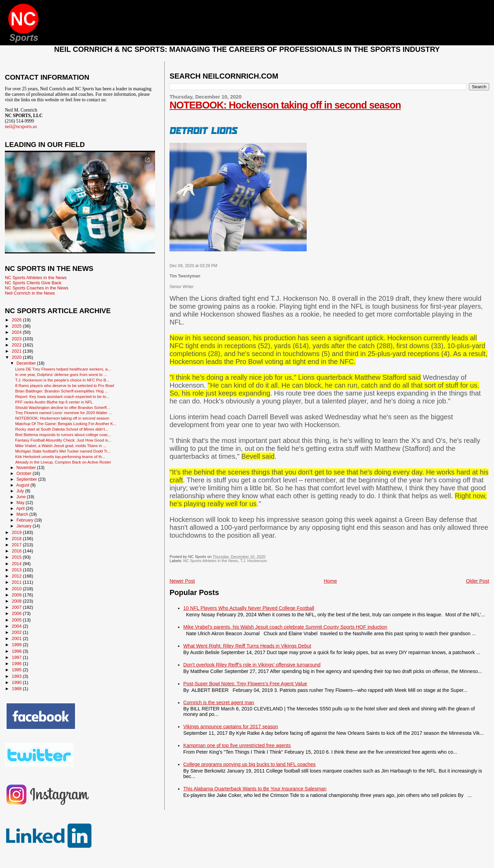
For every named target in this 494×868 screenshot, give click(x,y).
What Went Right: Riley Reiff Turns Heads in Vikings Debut (247, 646)
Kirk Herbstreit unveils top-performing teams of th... (60, 456)
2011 (17, 582)
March (23, 514)
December (27, 363)
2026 (17, 320)
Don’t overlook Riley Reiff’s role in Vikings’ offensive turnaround (252, 665)
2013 (17, 570)
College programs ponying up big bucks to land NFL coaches (249, 764)
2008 (17, 601)
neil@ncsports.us (21, 127)
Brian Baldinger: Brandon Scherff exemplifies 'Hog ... (62, 391)
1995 (17, 670)
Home (330, 581)
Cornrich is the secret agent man (219, 703)
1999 (17, 645)
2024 (17, 332)
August (23, 485)
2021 (17, 351)
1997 (17, 657)
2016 (17, 551)
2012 (17, 576)
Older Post (478, 581)
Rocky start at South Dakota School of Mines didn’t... (62, 429)
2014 (17, 564)
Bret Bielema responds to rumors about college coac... (63, 435)
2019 (17, 532)
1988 (17, 689)
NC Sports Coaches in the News (37, 288)
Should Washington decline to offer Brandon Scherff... (62, 407)
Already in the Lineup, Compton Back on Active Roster (63, 462)
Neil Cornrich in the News (30, 293)
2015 (17, 557)
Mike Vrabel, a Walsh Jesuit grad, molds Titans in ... (61, 446)
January (25, 526)
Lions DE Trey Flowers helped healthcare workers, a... (63, 369)
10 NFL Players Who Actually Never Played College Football (249, 608)
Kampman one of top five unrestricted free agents (237, 745)
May (21, 503)
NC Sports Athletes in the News (211, 561)
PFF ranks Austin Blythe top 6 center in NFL (54, 402)
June (22, 497)
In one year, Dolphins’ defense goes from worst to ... (61, 374)
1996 (17, 664)
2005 (17, 620)
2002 (17, 632)
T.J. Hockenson (254, 561)
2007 (17, 607)
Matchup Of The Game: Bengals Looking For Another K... (66, 424)
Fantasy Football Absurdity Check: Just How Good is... (63, 440)
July (21, 491)
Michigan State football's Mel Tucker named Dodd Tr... (63, 451)
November (27, 468)
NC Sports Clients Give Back (33, 283)
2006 (17, 613)
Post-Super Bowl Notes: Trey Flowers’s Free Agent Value (245, 684)
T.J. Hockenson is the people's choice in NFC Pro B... (62, 380)
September (27, 479)
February (25, 520)
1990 (17, 682)
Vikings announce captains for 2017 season (231, 727)
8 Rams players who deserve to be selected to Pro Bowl (64, 385)
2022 (17, 345)
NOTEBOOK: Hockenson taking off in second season (285, 105)
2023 (17, 339)
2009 (17, 595)
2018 (17, 539)
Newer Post (182, 581)
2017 (17, 545)
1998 (17, 651)
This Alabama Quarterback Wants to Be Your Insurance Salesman (255, 789)
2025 (17, 326)
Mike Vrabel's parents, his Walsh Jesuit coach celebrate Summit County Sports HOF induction (285, 627)
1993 (17, 676)
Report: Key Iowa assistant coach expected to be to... (62, 396)
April (21, 509)
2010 (17, 589)
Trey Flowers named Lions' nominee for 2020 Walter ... (63, 413)
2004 (17, 626)
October (25, 473)
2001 (17, 638)
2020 (17, 357)
